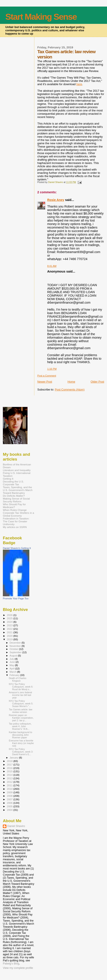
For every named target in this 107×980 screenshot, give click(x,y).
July (12, 659)
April (12, 669)
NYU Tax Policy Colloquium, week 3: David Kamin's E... (21, 752)
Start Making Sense (41, 17)
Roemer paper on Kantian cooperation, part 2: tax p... (21, 718)
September (16, 652)
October (14, 649)
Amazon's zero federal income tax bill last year (20, 695)
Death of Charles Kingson (18, 679)
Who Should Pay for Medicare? (14, 506)
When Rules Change (15, 510)
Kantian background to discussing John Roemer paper (20, 735)
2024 (10, 622)
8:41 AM (52, 266)
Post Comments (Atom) (70, 390)
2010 (10, 789)
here (79, 84)
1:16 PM (52, 369)
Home (71, 382)
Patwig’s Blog (11, 964)
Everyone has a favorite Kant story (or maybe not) (21, 743)
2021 (10, 632)
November (16, 646)
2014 (10, 775)
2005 (10, 806)
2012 (10, 782)
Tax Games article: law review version (20, 711)
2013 (10, 778)
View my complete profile (18, 968)
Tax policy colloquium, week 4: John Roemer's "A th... (20, 726)
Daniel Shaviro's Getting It (17, 548)
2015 (10, 771)
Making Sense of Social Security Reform (16, 500)
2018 (10, 761)
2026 (10, 615)
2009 (10, 792)
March (13, 672)
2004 (10, 810)
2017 (10, 764)
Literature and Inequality (17, 470)
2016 (10, 768)
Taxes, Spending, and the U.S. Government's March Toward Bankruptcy (18, 490)
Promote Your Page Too (16, 598)
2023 (10, 625)
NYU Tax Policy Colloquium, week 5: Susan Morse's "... (21, 704)
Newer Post (45, 382)
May (12, 665)
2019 (10, 639)
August (14, 656)
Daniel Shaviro (16, 826)
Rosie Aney (56, 200)
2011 (10, 785)
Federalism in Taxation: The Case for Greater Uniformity (16, 521)
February (15, 675)
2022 (10, 629)
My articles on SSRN (15, 527)
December (16, 643)
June (13, 662)
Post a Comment (47, 376)
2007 (10, 799)
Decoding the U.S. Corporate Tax (13, 483)
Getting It (8, 479)
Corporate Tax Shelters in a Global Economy (18, 514)
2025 (10, 618)
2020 (10, 636)
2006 (10, 803)
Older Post (97, 382)
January (14, 758)
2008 (10, 796)
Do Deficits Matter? (14, 496)
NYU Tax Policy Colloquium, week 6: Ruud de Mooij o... (21, 687)
